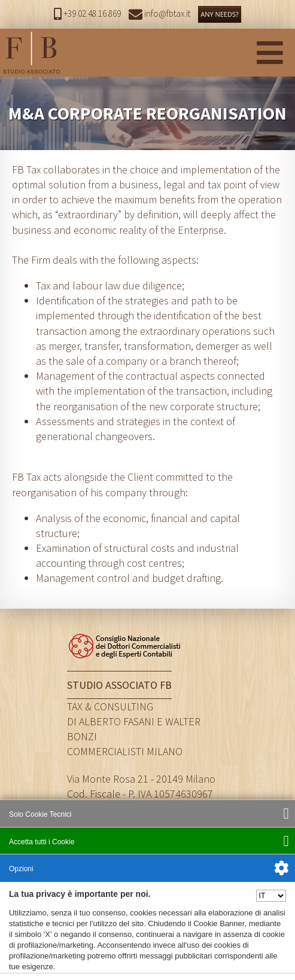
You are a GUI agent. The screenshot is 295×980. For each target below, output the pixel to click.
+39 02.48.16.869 (87, 13)
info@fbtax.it (159, 13)
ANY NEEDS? (220, 14)
